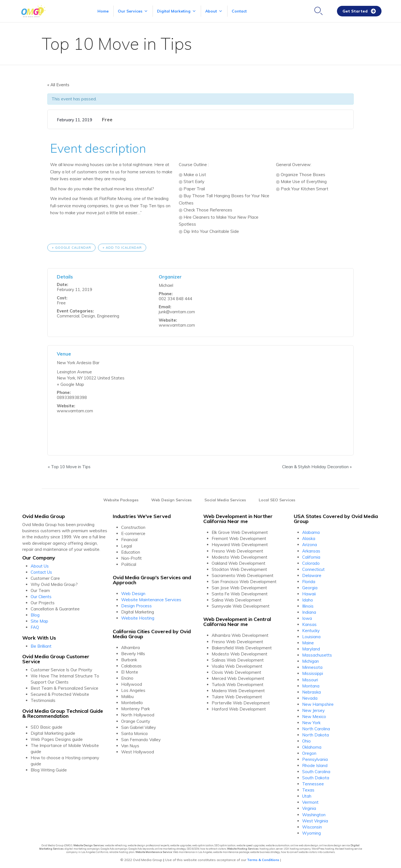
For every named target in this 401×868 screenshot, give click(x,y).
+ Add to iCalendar (122, 247)
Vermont (310, 802)
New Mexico (314, 716)
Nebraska (311, 691)
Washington (314, 814)
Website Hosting (138, 618)
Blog (35, 615)
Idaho (308, 600)
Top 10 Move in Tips (69, 466)
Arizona (310, 544)
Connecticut (313, 569)
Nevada (310, 698)
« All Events (58, 85)
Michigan (310, 661)
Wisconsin (312, 826)
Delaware (312, 575)
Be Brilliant (41, 646)
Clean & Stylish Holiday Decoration (317, 466)
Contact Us (41, 572)
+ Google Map (70, 384)
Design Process (136, 606)
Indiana (309, 612)
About (214, 11)
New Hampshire (318, 704)
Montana (311, 685)
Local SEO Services (277, 500)
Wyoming (311, 833)
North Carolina (316, 728)
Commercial (68, 316)
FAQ (35, 627)
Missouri (310, 679)
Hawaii (309, 594)
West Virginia (315, 820)
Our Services (133, 11)
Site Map (39, 621)
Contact (239, 11)
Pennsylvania (315, 759)
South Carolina (316, 771)
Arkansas (311, 550)
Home (103, 11)
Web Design (133, 593)
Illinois (308, 606)
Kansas (309, 624)
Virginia (309, 808)
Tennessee (313, 784)
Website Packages (121, 500)
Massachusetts (317, 655)
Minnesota (312, 667)
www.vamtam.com (177, 325)
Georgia (310, 587)
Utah (307, 796)
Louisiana (311, 636)
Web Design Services (171, 500)
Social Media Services (225, 500)
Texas (308, 790)
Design (88, 316)
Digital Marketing (177, 11)
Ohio (306, 741)
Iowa (307, 618)
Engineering (108, 316)
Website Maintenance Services (151, 599)
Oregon (309, 753)
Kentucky (311, 630)
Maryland (311, 649)
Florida (309, 581)
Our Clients (41, 596)
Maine (308, 643)
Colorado (311, 563)
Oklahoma (312, 747)
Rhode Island (315, 765)
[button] (359, 11)
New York (311, 722)
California (311, 557)
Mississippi (313, 673)
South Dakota (316, 777)
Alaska (309, 538)
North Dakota (316, 735)
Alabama (311, 532)
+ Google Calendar (71, 247)
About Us (40, 565)
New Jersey (313, 710)
